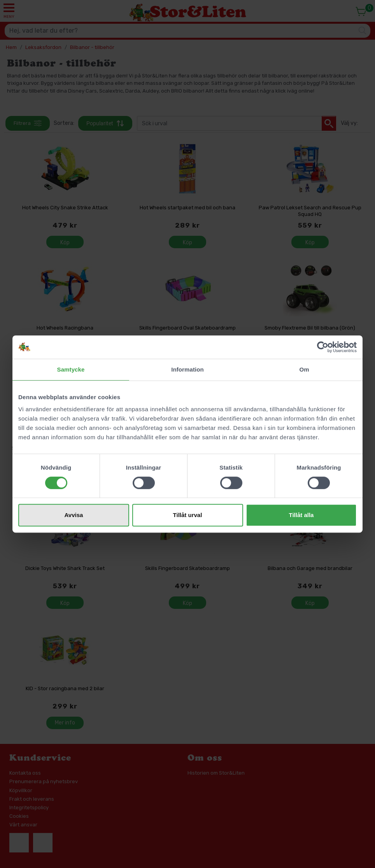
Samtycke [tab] (71, 369)
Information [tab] (187, 369)
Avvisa (74, 515)
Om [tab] (304, 369)
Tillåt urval (188, 515)
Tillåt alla (301, 515)
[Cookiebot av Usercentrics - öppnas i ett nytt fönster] (323, 347)
